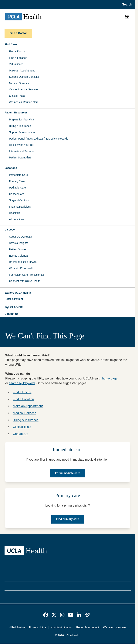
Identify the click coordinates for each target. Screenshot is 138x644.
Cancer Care (17, 194)
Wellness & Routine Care (24, 102)
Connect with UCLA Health (25, 281)
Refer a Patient (14, 299)
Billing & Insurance (20, 126)
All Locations (17, 219)
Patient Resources (16, 113)
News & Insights (19, 243)
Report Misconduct (88, 627)
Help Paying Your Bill (21, 145)
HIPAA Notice (17, 627)
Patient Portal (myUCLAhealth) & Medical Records (39, 139)
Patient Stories (18, 249)
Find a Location (18, 58)
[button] (68, 293)
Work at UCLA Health (22, 268)
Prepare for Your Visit (22, 119)
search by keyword (22, 383)
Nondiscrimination (61, 627)
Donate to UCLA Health (23, 262)
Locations (11, 168)
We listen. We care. (115, 627)
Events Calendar (19, 256)
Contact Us (12, 314)
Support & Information (22, 132)
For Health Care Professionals (27, 275)
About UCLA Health (20, 237)
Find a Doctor (17, 51)
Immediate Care (19, 175)
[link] (46, 615)
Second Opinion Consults (24, 77)
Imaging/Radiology (20, 207)
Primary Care (17, 181)
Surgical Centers (19, 200)
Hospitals (15, 213)
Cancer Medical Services (24, 89)
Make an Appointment (22, 71)
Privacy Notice (38, 627)
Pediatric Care (17, 188)
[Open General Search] (126, 5)
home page (110, 378)
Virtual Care (16, 64)
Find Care (11, 44)
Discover (10, 230)
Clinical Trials (17, 96)
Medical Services (19, 83)
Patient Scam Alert (20, 158)
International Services (22, 151)
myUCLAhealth (14, 307)
